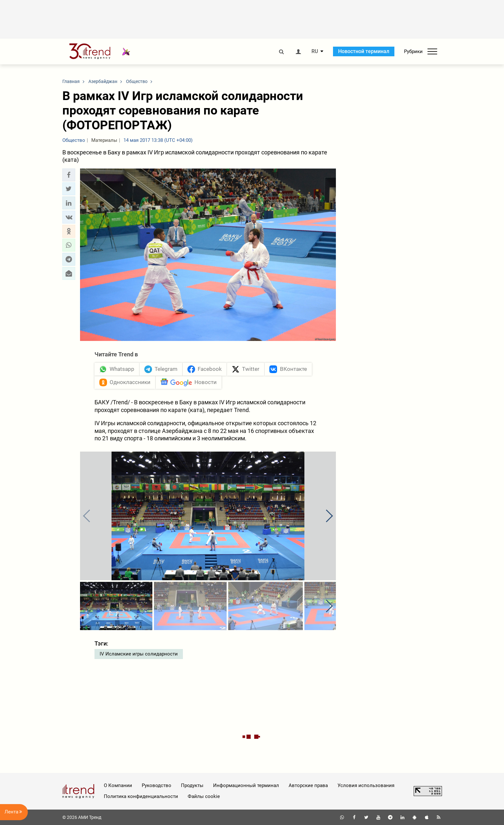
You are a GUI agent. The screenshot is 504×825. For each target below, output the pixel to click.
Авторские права (308, 785)
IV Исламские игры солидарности (139, 654)
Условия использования (366, 785)
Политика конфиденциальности (141, 796)
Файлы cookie (204, 796)
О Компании (118, 785)
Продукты (192, 785)
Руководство (157, 785)
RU (315, 51)
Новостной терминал (364, 51)
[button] (69, 175)
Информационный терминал (246, 785)
